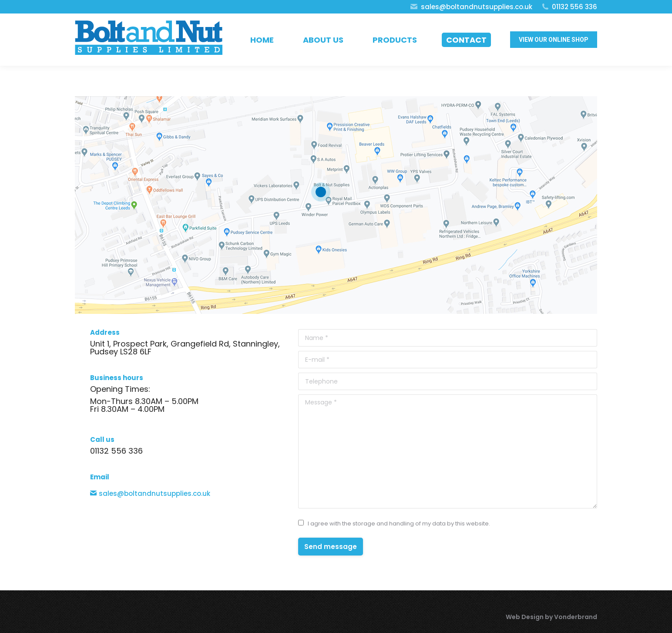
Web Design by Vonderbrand (551, 617)
